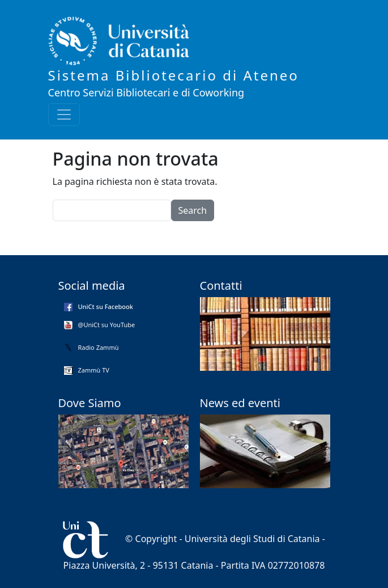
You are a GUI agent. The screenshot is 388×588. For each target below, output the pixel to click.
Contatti (221, 285)
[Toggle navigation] (64, 115)
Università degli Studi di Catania (252, 539)
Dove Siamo (90, 403)
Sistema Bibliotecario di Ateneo (174, 75)
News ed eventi (240, 403)
